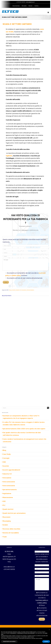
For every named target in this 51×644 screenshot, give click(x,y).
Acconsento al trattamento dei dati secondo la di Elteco (42, 599)
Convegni (6, 458)
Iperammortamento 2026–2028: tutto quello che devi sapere (24, 429)
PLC (4, 505)
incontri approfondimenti (11, 470)
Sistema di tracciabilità (11, 533)
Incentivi (13, 290)
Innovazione (24, 290)
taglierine (9, 156)
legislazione (7, 493)
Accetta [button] (46, 641)
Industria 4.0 (18, 290)
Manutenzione (8, 497)
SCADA (5, 525)
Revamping (7, 521)
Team (5, 537)
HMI (4, 462)
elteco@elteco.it (30, 2)
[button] (49, 630)
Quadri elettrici (8, 509)
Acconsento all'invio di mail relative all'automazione (25, 278)
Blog (10, 290)
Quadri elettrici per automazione (14, 513)
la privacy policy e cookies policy (42, 601)
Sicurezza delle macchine (12, 529)
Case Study (7, 454)
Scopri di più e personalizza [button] (9, 641)
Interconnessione (30, 290)
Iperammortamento (10, 489)
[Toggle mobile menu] (48, 12)
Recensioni (7, 517)
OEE (4, 501)
